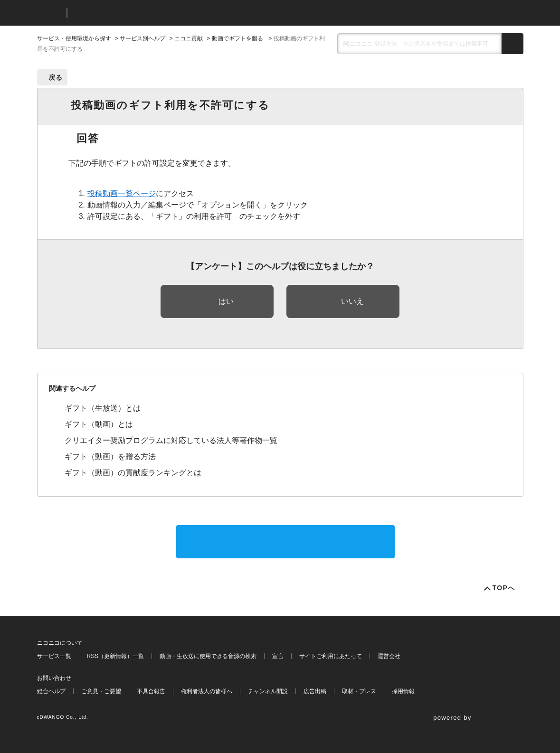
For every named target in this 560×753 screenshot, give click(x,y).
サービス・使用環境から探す (74, 38)
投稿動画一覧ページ (122, 193)
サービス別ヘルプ (142, 38)
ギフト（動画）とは (99, 424)
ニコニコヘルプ (125, 13)
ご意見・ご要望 (101, 691)
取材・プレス (359, 691)
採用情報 (403, 691)
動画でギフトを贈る (238, 38)
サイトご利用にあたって (331, 656)
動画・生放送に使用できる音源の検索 (208, 656)
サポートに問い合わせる (285, 541)
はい (226, 301)
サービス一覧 (54, 656)
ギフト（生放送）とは (103, 408)
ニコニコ (50, 13)
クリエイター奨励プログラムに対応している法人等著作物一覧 (171, 440)
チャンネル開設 (268, 691)
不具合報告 (151, 691)
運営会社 (389, 656)
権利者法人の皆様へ (207, 691)
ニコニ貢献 (189, 38)
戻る (56, 77)
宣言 (278, 656)
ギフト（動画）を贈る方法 (110, 457)
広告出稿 (315, 691)
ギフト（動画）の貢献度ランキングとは (133, 473)
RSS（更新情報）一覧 (116, 656)
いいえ (352, 301)
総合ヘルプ (51, 691)
